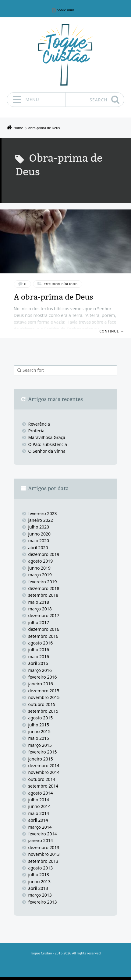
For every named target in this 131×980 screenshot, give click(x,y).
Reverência (39, 424)
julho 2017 (39, 622)
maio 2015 (39, 738)
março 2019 (40, 575)
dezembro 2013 (44, 847)
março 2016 (40, 670)
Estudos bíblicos (61, 284)
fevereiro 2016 (42, 677)
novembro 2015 (44, 697)
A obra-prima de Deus (53, 297)
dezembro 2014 (44, 766)
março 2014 (40, 827)
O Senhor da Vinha (47, 451)
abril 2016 (38, 663)
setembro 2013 (43, 861)
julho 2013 (39, 875)
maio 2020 (39, 541)
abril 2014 (38, 820)
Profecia (37, 431)
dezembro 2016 (44, 629)
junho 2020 (39, 534)
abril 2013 (38, 888)
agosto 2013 (40, 868)
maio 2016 (39, 657)
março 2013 (40, 895)
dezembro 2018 (44, 588)
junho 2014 (39, 806)
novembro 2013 (44, 854)
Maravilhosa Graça (47, 437)
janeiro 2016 (40, 684)
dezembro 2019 (44, 554)
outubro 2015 (42, 704)
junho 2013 (39, 882)
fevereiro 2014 (42, 834)
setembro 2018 (43, 595)
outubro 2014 (42, 779)
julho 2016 (39, 650)
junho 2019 (39, 568)
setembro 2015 (43, 711)
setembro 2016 (43, 636)
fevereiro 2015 (42, 752)
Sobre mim (66, 10)
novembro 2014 (44, 772)
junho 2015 (39, 731)
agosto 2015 (40, 718)
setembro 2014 (43, 786)
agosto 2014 (40, 793)
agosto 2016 (40, 643)
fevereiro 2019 (42, 582)
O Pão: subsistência (48, 444)
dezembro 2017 (44, 615)
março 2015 (40, 745)
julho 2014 (39, 800)
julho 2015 (39, 725)
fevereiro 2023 (42, 513)
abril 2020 (38, 548)
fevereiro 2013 (42, 902)
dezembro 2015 (44, 691)
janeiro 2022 (40, 520)
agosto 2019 (40, 561)
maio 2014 (39, 813)
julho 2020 (39, 527)
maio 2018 (39, 602)
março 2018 (40, 609)
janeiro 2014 (40, 840)
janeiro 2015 (40, 759)
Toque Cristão (41, 953)
